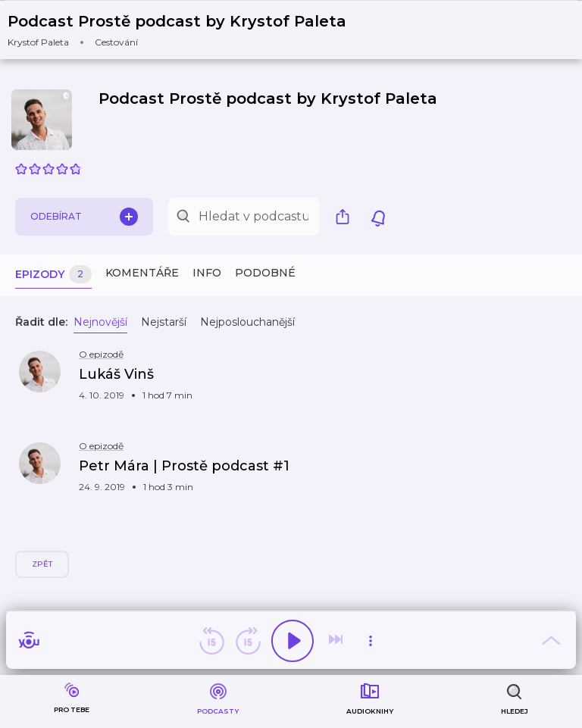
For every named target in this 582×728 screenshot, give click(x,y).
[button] (186, 30)
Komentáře (142, 273)
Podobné (265, 273)
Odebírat (84, 217)
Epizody (53, 275)
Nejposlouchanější (247, 322)
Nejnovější (100, 322)
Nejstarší (164, 322)
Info (207, 273)
